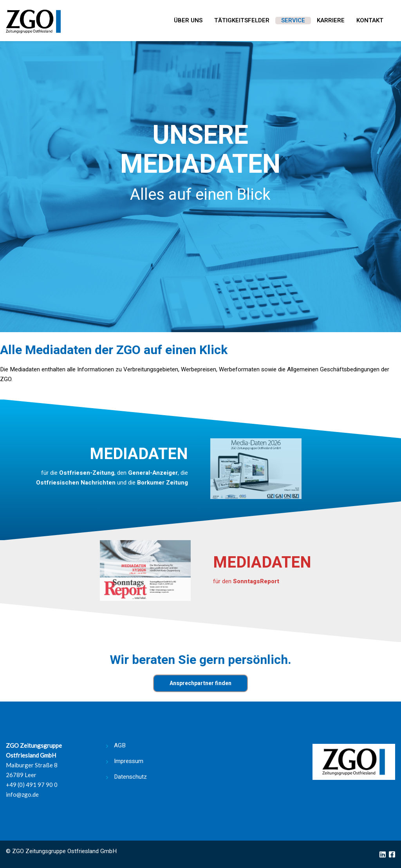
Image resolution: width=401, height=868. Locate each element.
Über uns (188, 21)
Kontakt (370, 21)
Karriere (331, 21)
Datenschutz (130, 777)
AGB (120, 745)
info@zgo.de (22, 794)
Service (293, 21)
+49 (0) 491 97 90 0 (32, 785)
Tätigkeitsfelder (242, 21)
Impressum (129, 761)
